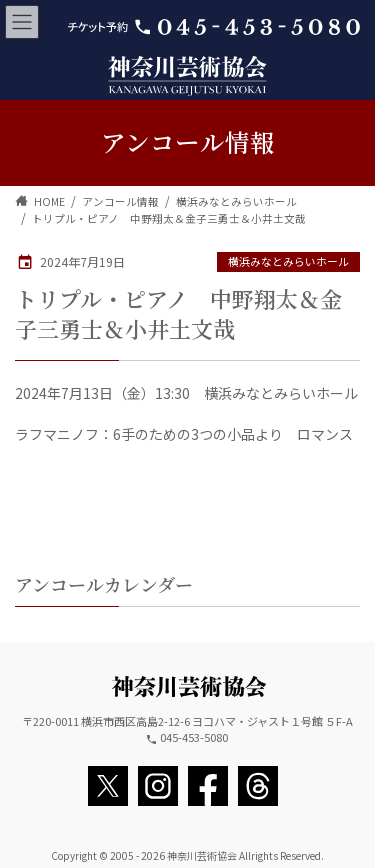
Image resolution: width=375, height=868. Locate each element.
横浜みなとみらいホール (288, 261)
